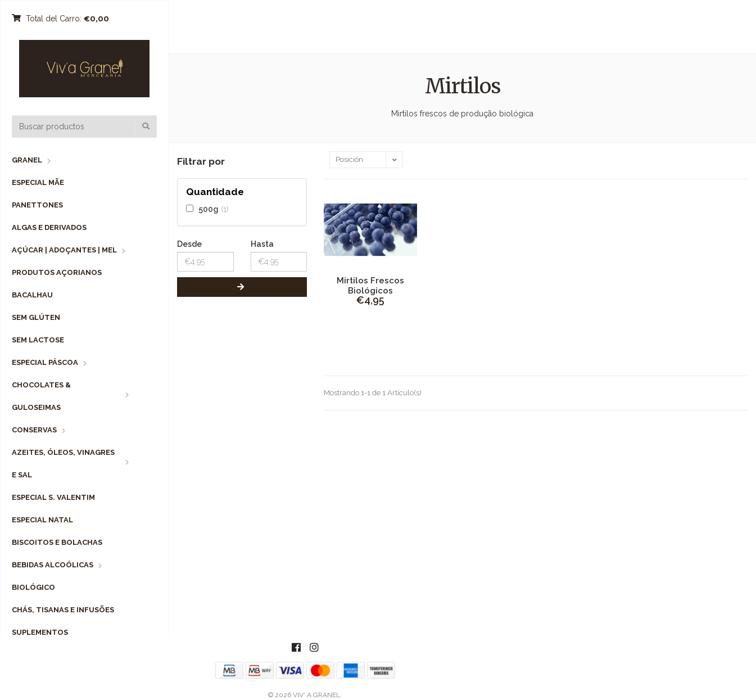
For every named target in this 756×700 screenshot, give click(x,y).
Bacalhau (32, 295)
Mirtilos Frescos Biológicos (370, 286)
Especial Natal (42, 520)
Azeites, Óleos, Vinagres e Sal (63, 464)
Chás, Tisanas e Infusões (63, 610)
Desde (189, 244)
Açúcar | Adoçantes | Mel (64, 250)
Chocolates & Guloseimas (41, 396)
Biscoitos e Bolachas (57, 542)
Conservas (34, 430)
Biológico (33, 587)
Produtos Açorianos (57, 272)
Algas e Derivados (49, 227)
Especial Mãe (38, 182)
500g (209, 209)
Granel (27, 160)
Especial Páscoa (45, 362)
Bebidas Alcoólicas (53, 565)
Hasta (262, 244)
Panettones (37, 205)
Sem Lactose (38, 340)
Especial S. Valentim (53, 497)
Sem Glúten (36, 317)
